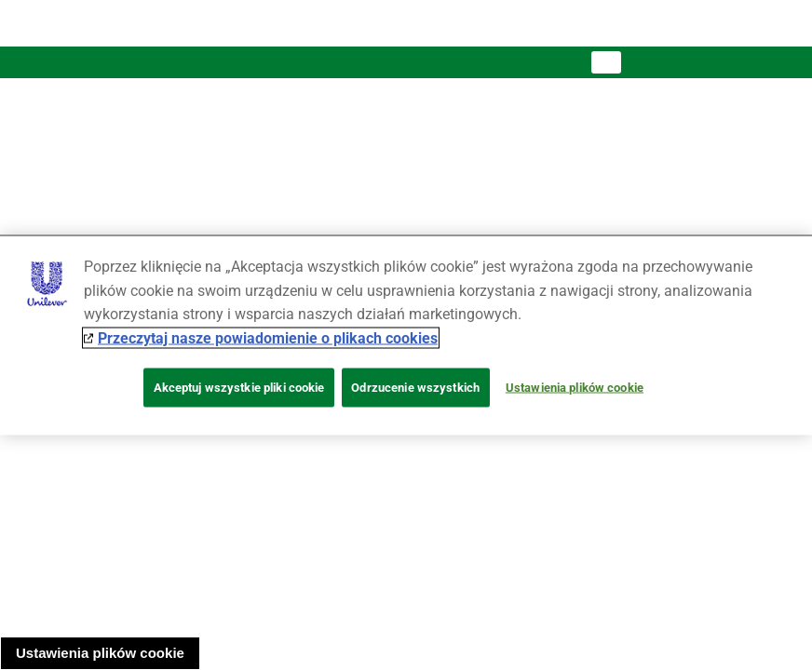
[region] (406, 335)
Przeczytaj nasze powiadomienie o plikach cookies (268, 337)
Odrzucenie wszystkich (415, 388)
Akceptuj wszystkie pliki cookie (239, 388)
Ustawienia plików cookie (100, 653)
